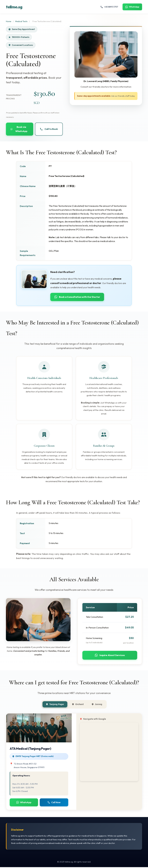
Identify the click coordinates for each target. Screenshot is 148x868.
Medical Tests (21, 21)
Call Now (54, 803)
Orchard (78, 705)
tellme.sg (14, 7)
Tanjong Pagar (55, 705)
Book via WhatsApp (19, 129)
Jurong (97, 705)
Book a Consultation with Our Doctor (77, 297)
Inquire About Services (110, 656)
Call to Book (49, 129)
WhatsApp (132, 7)
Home (9, 21)
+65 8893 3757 (109, 7)
